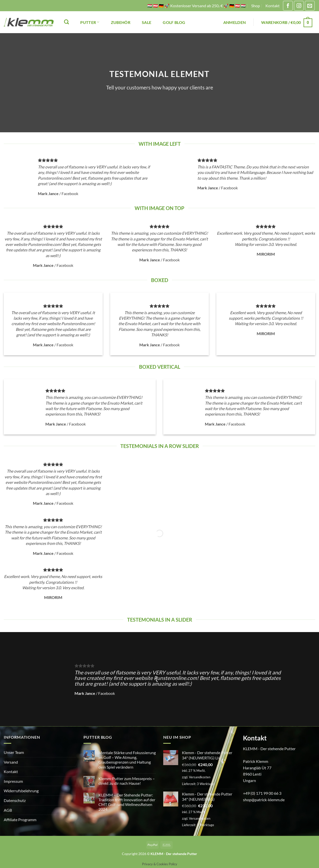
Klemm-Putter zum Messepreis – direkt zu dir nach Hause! (127, 781)
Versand (11, 762)
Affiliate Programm (20, 820)
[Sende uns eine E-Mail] (310, 6)
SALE (147, 22)
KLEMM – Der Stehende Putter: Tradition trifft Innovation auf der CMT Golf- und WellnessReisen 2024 (127, 802)
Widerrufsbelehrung (21, 791)
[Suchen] (66, 22)
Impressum (13, 781)
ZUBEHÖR (121, 22)
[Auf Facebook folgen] (288, 6)
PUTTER (90, 22)
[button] (235, 22)
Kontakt (273, 6)
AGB (8, 810)
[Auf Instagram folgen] (299, 6)
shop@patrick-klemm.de (264, 800)
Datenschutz (15, 800)
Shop (256, 6)
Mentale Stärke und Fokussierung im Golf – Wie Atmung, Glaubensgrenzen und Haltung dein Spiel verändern (127, 760)
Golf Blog (174, 22)
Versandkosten (200, 777)
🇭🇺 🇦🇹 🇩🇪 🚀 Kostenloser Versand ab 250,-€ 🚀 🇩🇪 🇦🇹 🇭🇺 (197, 6)
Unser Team (14, 752)
